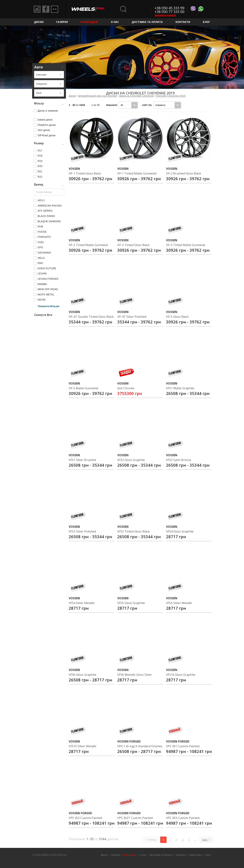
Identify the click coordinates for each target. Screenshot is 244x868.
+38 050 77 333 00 (169, 12)
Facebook (46, 9)
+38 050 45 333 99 (169, 8)
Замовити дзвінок (165, 15)
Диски (39, 22)
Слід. (205, 840)
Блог (206, 22)
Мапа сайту (196, 855)
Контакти (183, 22)
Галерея (62, 22)
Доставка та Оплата (147, 22)
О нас (115, 22)
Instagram (37, 9)
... (195, 840)
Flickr (55, 9)
